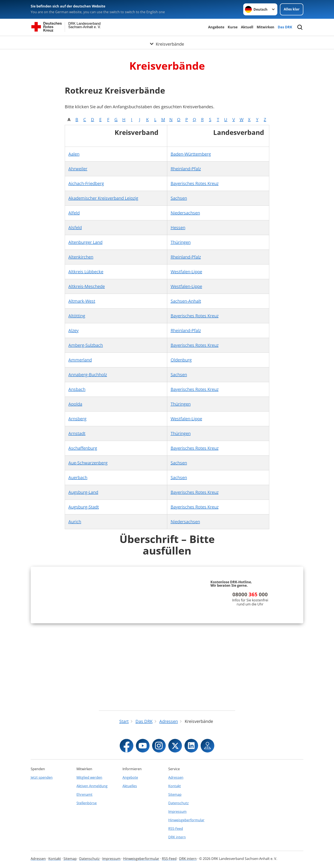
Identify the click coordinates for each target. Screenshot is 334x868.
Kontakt (175, 786)
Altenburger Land (85, 242)
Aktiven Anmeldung (92, 786)
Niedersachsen (185, 213)
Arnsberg (77, 419)
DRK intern (177, 837)
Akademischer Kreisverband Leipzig (103, 198)
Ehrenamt (84, 794)
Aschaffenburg (83, 448)
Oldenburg (181, 360)
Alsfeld (75, 227)
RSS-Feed (176, 829)
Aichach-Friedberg (86, 183)
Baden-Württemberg (191, 154)
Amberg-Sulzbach (86, 345)
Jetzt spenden (42, 777)
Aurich (75, 522)
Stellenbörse (87, 803)
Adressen (176, 777)
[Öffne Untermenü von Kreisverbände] (167, 41)
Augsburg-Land (83, 492)
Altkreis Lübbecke (86, 272)
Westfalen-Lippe (186, 272)
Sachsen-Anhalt (186, 301)
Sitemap (175, 794)
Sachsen (179, 198)
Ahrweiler (78, 169)
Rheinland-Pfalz (186, 169)
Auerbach (78, 477)
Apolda (75, 404)
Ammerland (80, 360)
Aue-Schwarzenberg (88, 463)
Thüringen (181, 242)
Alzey (73, 330)
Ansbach (77, 389)
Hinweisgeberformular (186, 820)
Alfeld (74, 213)
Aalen (74, 154)
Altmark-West (82, 301)
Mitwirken (266, 27)
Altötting (77, 316)
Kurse (233, 27)
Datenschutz (179, 803)
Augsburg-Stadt (84, 507)
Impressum (177, 812)
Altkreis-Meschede (87, 286)
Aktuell (247, 27)
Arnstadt (77, 433)
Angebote (216, 27)
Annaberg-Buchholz (88, 375)
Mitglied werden (89, 777)
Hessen (178, 227)
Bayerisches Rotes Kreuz (195, 183)
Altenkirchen (81, 257)
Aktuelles (130, 786)
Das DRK (285, 27)
